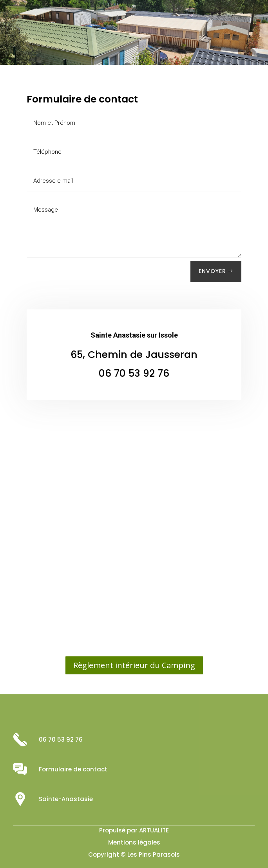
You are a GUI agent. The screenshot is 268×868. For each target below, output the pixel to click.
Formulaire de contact (73, 769)
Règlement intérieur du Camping (134, 665)
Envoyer (212, 271)
